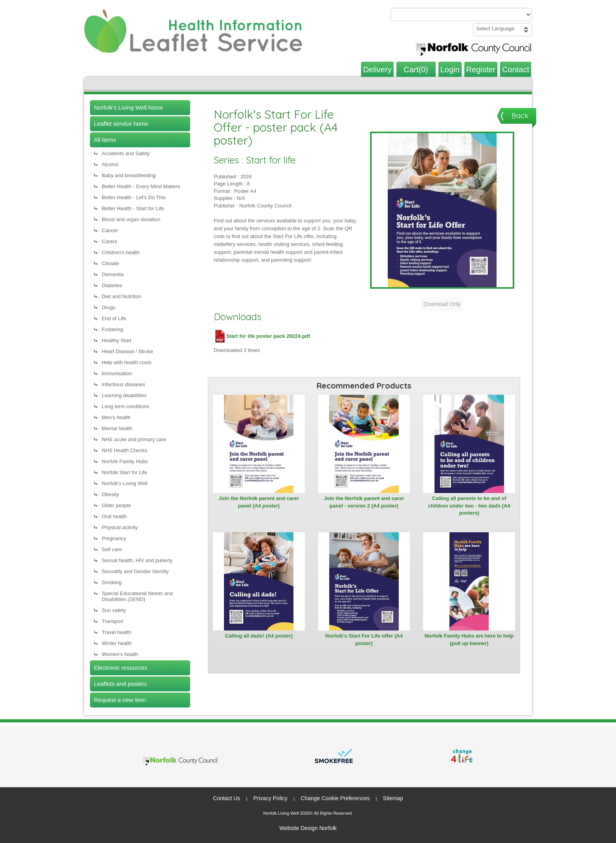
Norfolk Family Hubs (125, 461)
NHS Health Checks (125, 450)
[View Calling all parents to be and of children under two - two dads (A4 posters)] (469, 444)
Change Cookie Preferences (335, 798)
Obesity (110, 494)
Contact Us (226, 798)
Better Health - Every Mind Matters (141, 186)
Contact (516, 70)
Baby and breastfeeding (129, 175)
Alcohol (110, 164)
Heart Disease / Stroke (127, 351)
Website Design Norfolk (308, 828)
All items (105, 140)
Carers (109, 241)
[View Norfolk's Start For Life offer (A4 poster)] (364, 581)
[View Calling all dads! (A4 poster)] (259, 581)
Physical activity (120, 527)
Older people (116, 505)
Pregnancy (114, 538)
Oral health (114, 516)
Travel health (116, 632)
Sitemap (393, 798)
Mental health (117, 428)
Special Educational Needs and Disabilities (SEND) (137, 596)
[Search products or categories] (461, 15)
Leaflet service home (121, 124)
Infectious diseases (124, 384)
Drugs (109, 307)
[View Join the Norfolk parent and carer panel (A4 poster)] (259, 444)
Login (450, 70)
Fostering (112, 329)
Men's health (116, 417)
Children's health (121, 252)
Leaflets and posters (120, 684)
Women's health (120, 654)
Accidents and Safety (126, 153)
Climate (110, 263)
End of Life (114, 318)
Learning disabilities (124, 395)
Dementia (113, 274)
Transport (113, 621)
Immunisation (117, 373)
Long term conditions (126, 406)
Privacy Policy (270, 798)
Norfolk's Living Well (125, 483)
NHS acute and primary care (134, 439)
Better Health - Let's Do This (134, 197)
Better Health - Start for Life (133, 208)
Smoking (112, 582)
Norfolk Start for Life (125, 472)
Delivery (377, 70)
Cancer (110, 230)
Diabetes (112, 285)
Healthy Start (116, 340)
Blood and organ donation (131, 219)
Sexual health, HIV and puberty (137, 560)
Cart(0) (416, 70)
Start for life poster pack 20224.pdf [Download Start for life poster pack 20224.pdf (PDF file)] (262, 336)
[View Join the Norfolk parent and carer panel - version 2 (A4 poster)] (364, 444)
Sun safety (114, 610)
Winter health (117, 643)
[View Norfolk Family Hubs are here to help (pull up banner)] (469, 581)
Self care (112, 549)
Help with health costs (126, 362)
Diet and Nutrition (121, 296)
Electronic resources (121, 668)
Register (481, 70)
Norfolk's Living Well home (128, 107)
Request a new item (120, 700)
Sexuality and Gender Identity (135, 571)
